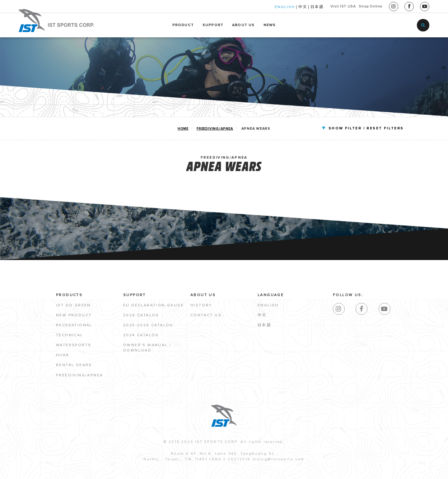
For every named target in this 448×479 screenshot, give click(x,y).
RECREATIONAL (74, 326)
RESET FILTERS (368, 128)
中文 (280, 7)
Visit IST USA (326, 7)
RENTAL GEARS (74, 366)
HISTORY (201, 306)
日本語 (294, 7)
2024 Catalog (141, 336)
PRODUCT (183, 25)
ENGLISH (262, 7)
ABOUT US (243, 25)
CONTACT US (206, 316)
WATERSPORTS (74, 346)
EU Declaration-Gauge (154, 306)
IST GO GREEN (73, 306)
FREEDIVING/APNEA (215, 129)
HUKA (63, 356)
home (183, 129)
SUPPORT (213, 25)
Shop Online (365, 7)
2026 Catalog (141, 316)
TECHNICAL (70, 336)
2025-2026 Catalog (148, 326)
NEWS (270, 25)
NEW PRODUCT (74, 316)
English (268, 306)
